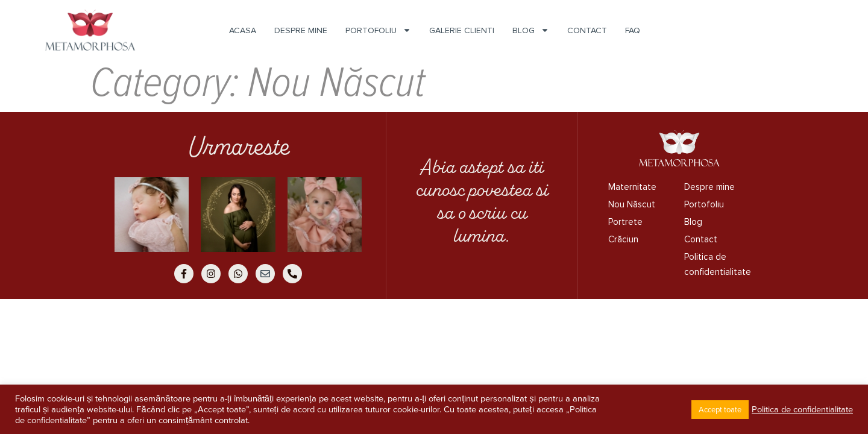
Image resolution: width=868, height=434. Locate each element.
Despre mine (301, 30)
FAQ (633, 30)
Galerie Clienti (462, 30)
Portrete (625, 222)
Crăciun (623, 239)
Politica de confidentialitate (716, 264)
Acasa (243, 30)
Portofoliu (378, 30)
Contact (587, 30)
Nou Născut (632, 204)
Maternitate (632, 187)
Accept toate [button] (720, 410)
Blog (531, 30)
